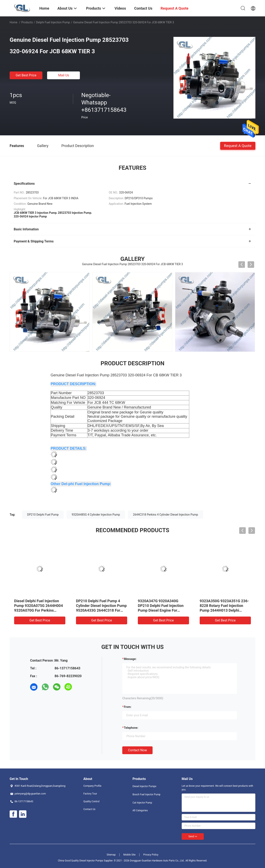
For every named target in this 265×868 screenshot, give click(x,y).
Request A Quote (238, 145)
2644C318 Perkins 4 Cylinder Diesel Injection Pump (165, 515)
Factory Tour (90, 794)
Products (27, 22)
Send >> (193, 836)
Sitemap (111, 855)
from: (128, 707)
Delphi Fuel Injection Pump (53, 22)
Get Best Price (26, 75)
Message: (130, 659)
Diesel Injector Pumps (144, 786)
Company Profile (92, 786)
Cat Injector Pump (142, 803)
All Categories (140, 810)
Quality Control (91, 801)
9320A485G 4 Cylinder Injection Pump (96, 515)
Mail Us (64, 75)
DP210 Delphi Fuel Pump (43, 515)
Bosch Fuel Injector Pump (146, 794)
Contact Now (137, 750)
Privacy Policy (151, 855)
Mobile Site (129, 855)
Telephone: (131, 728)
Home (14, 22)
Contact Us (89, 809)
